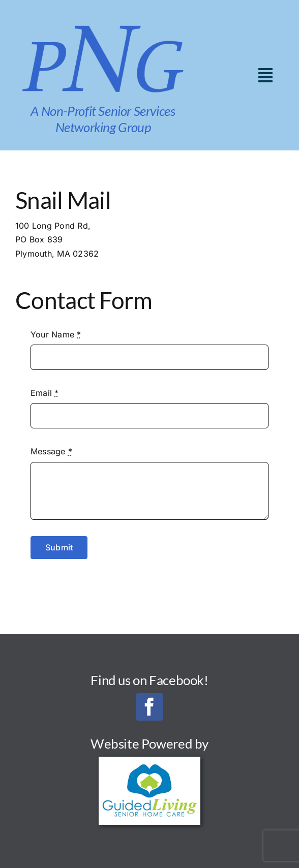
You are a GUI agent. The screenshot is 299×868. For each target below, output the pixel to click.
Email (45, 393)
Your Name (56, 334)
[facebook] (149, 707)
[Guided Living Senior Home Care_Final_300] (149, 761)
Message (51, 451)
